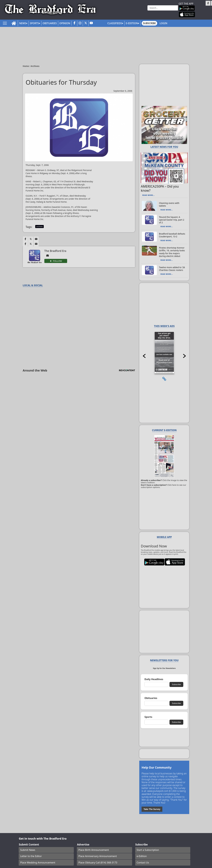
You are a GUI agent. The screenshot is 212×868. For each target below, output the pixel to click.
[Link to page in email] (36, 239)
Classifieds (115, 23)
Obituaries (50, 23)
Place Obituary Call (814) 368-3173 (98, 863)
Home (26, 66)
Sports (34, 23)
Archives (35, 66)
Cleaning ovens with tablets (169, 204)
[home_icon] (14, 23)
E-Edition (132, 23)
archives (39, 226)
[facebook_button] (74, 23)
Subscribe (149, 23)
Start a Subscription (148, 850)
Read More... (148, 195)
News (23, 23)
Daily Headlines (154, 679)
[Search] (163, 8)
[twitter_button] (86, 23)
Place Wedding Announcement (38, 863)
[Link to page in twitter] (31, 239)
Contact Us (143, 863)
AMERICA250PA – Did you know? (160, 188)
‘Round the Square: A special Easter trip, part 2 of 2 (172, 220)
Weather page (138, 11)
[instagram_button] (80, 23)
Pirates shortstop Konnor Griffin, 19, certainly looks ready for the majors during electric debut (172, 252)
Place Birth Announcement (94, 850)
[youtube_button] (91, 23)
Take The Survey (152, 809)
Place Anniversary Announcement (98, 856)
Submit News (28, 850)
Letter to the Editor (31, 856)
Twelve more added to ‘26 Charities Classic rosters (172, 269)
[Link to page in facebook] (25, 239)
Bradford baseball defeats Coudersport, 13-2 (172, 235)
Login (163, 23)
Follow (57, 261)
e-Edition (142, 856)
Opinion (65, 23)
